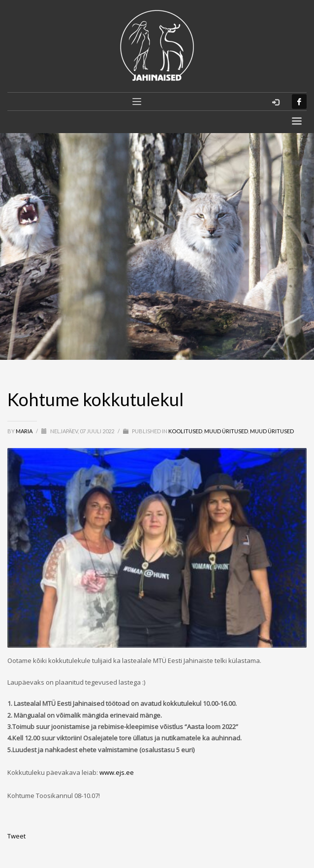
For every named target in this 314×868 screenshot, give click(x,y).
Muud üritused (226, 431)
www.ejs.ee (117, 772)
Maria (25, 431)
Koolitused (185, 431)
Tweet (16, 836)
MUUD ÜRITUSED (272, 431)
